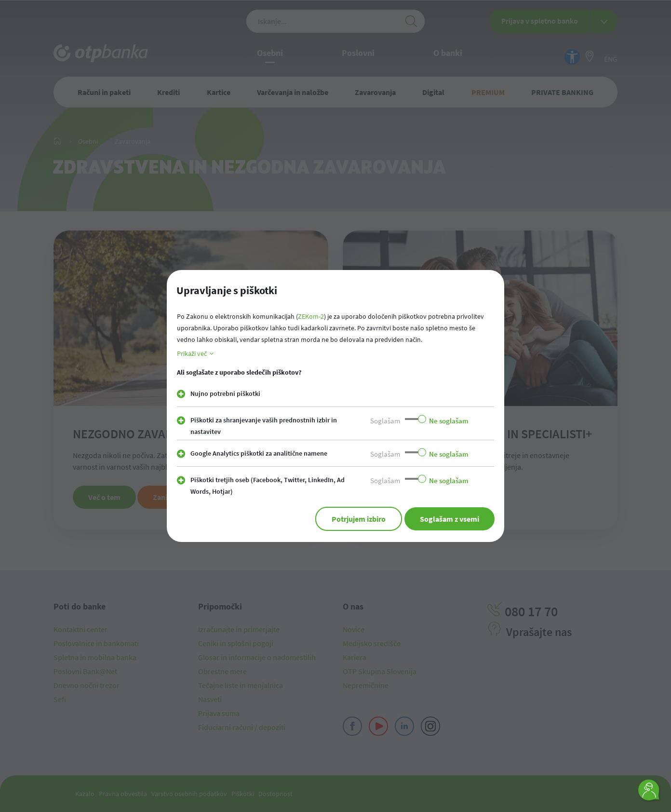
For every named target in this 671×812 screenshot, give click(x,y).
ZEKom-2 (311, 316)
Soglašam (385, 421)
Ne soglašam (449, 421)
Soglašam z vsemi (450, 519)
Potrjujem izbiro (359, 519)
